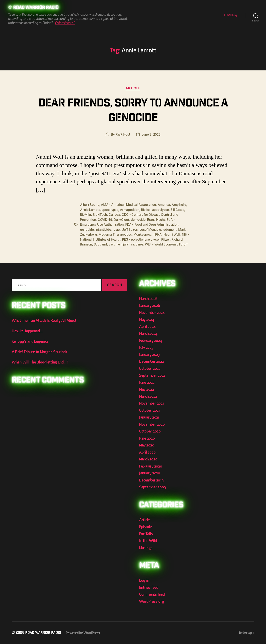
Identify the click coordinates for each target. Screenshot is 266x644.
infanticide (104, 230)
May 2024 (147, 319)
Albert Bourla (90, 205)
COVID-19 (231, 15)
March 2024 (149, 333)
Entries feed (149, 587)
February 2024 (151, 340)
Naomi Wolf (174, 234)
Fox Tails (146, 533)
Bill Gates (179, 210)
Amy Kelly (180, 205)
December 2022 (152, 361)
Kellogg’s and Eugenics (31, 341)
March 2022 (149, 396)
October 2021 (150, 410)
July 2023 (147, 347)
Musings (146, 547)
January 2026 (150, 305)
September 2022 (153, 375)
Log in (144, 580)
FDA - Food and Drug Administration (153, 225)
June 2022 (147, 382)
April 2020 (148, 452)
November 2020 (153, 424)
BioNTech (100, 215)
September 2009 (153, 487)
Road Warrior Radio (37, 8)
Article (133, 89)
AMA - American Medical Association (129, 205)
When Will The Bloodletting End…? (41, 362)
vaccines (137, 244)
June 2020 (148, 438)
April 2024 (148, 326)
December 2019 (152, 480)
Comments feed (153, 594)
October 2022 (150, 368)
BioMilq (86, 215)
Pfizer (167, 239)
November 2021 (152, 403)
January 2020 (150, 473)
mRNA (159, 234)
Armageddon (130, 210)
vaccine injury (119, 244)
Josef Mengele (152, 230)
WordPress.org (152, 601)
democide (139, 220)
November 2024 (153, 312)
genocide (87, 230)
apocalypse (110, 210)
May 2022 (147, 389)
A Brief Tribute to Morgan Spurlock (41, 351)
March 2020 (149, 459)
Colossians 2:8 (65, 23)
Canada (115, 215)
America (165, 205)
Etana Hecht (157, 220)
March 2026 (149, 298)
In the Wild (148, 540)
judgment (172, 230)
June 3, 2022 (151, 135)
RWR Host (122, 135)
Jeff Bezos (131, 230)
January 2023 (150, 354)
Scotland (101, 244)
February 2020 (151, 466)
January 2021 (150, 417)
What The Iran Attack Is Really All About (45, 320)
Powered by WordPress (85, 633)
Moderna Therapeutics (116, 234)
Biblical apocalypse (156, 210)
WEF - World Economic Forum (167, 244)
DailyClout (122, 220)
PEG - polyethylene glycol (142, 239)
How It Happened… (28, 331)
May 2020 (147, 445)
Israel (117, 230)
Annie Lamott (90, 210)
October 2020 (150, 431)
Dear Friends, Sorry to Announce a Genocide (133, 112)
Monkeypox (144, 234)
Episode (146, 526)
